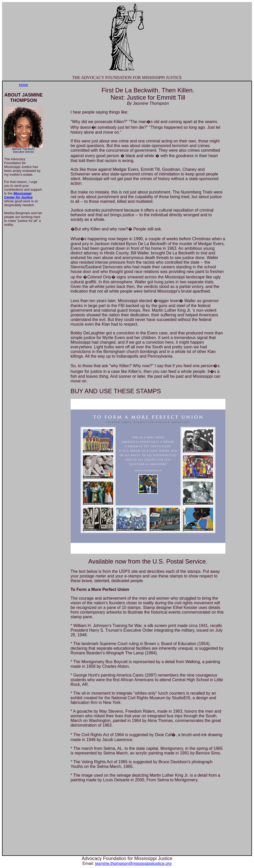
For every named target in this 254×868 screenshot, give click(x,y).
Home (24, 85)
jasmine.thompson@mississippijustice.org (133, 863)
